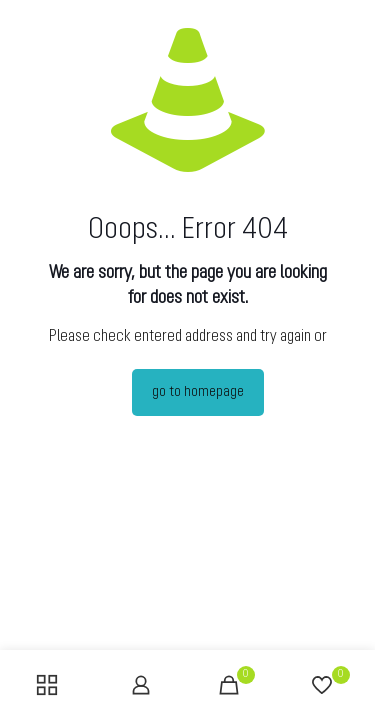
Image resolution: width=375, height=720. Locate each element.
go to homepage (198, 392)
